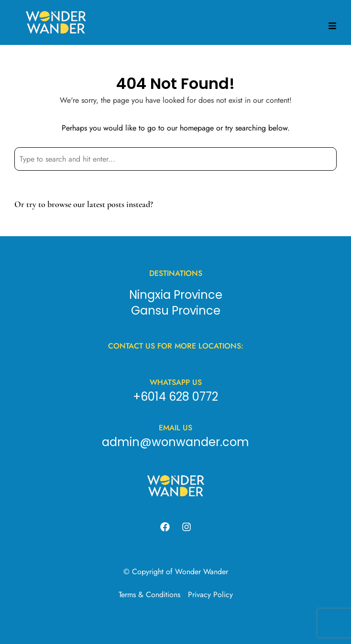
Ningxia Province (176, 295)
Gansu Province (176, 311)
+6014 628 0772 (175, 397)
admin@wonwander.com (175, 442)
